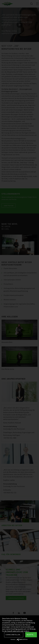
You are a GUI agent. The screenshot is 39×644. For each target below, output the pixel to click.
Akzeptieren (31, 635)
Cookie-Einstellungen (14, 635)
